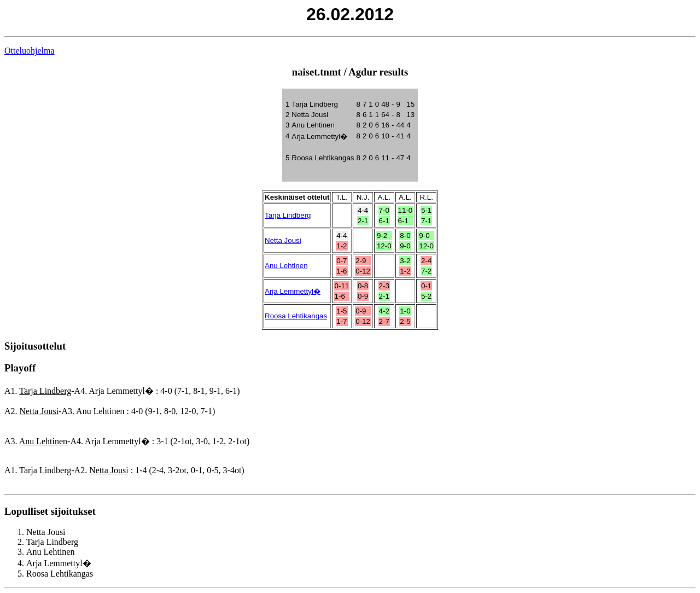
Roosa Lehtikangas (296, 316)
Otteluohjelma (30, 51)
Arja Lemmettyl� (293, 291)
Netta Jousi (283, 240)
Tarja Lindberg (288, 215)
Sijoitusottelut (35, 346)
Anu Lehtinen (286, 266)
